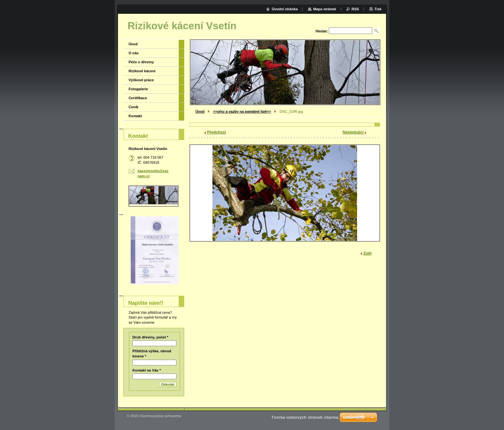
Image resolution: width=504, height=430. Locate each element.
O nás (134, 53)
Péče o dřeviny (141, 62)
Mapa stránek (325, 9)
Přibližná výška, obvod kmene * (152, 354)
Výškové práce (141, 80)
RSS (355, 9)
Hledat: (322, 31)
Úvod (200, 111)
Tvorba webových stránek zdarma (305, 417)
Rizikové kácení (142, 71)
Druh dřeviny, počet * (150, 337)
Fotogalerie (138, 89)
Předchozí (216, 132)
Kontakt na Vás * (147, 370)
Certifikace (138, 98)
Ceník (133, 107)
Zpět (367, 253)
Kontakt (135, 116)
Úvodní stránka (285, 9)
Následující (353, 132)
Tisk (378, 9)
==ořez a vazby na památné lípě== (242, 111)
